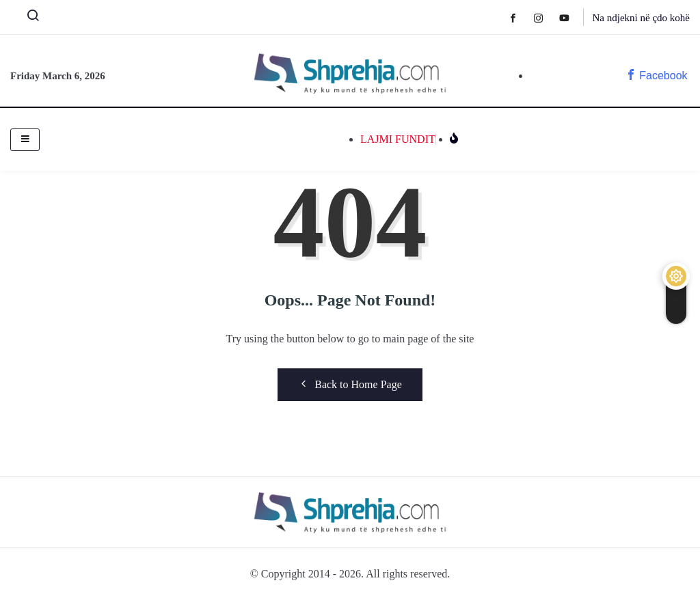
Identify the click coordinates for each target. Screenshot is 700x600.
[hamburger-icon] (25, 140)
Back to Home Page (350, 384)
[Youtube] (571, 17)
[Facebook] (520, 17)
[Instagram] (545, 17)
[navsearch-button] (27, 18)
